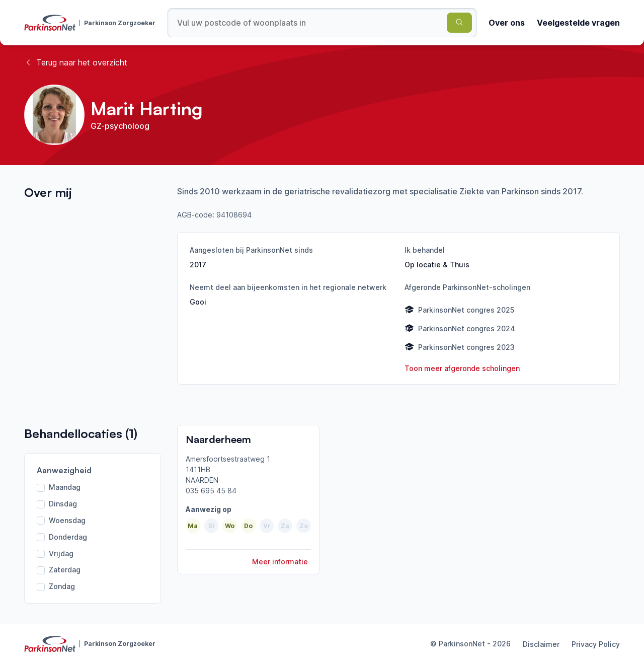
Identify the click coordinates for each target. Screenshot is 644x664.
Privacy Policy (596, 644)
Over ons (507, 23)
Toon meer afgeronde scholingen (462, 368)
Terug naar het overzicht (76, 62)
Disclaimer (541, 644)
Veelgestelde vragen (578, 23)
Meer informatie (280, 562)
